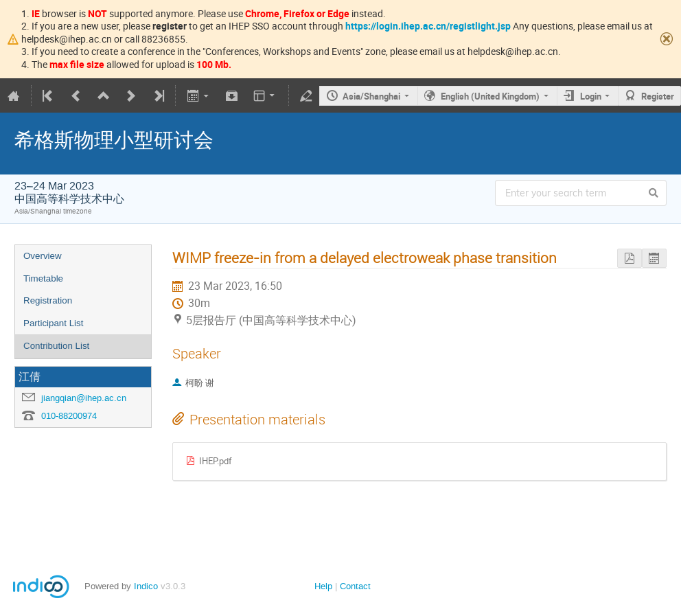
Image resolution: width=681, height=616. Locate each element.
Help (323, 586)
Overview (43, 256)
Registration (48, 300)
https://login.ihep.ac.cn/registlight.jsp (428, 26)
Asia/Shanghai (371, 96)
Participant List (53, 323)
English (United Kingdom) (490, 96)
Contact (355, 586)
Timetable (43, 278)
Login (591, 96)
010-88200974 (69, 416)
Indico (146, 586)
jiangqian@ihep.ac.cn (84, 398)
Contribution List (56, 346)
